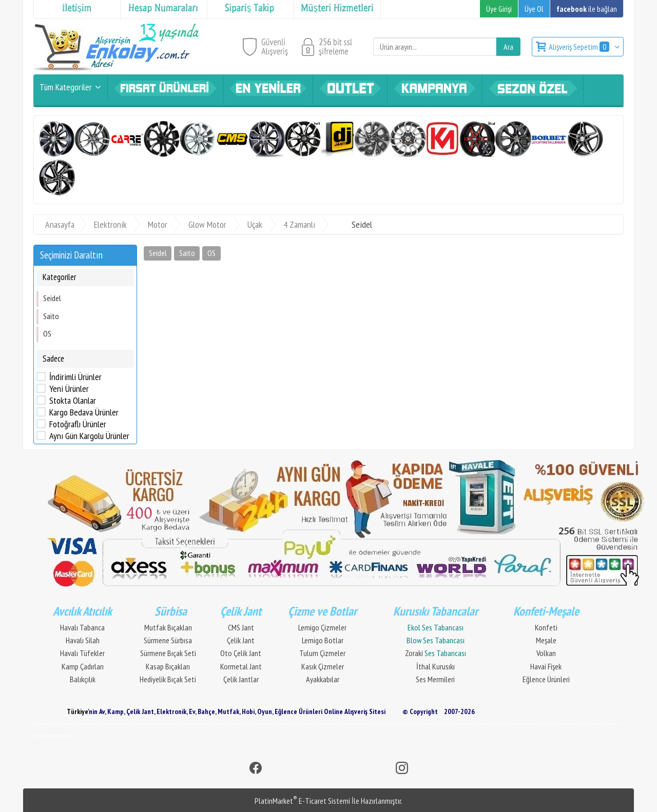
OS (47, 333)
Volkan (546, 653)
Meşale (546, 640)
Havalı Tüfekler (82, 653)
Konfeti (546, 627)
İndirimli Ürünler (75, 377)
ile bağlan (587, 9)
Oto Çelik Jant (241, 653)
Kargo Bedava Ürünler (84, 412)
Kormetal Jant (241, 666)
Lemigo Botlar (323, 640)
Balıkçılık (83, 679)
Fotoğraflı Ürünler (78, 424)
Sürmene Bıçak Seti (168, 653)
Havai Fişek (546, 666)
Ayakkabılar (323, 679)
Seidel (52, 298)
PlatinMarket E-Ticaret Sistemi (302, 801)
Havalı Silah (83, 640)
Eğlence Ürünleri (546, 679)
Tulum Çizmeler (322, 653)
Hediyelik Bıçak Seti (168, 679)
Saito (51, 316)
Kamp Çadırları (83, 666)
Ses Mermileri (435, 679)
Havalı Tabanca (82, 627)
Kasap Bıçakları (168, 666)
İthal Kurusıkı (436, 666)
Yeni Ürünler (69, 389)
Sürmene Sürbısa (168, 640)
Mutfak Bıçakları (168, 627)
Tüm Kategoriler (66, 87)
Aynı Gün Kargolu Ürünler (89, 436)
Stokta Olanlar (73, 401)
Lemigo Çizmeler (322, 627)
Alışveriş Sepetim (580, 47)
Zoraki (436, 653)
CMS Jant (241, 627)
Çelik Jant (241, 640)
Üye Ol (534, 9)
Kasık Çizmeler (323, 666)
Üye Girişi (499, 9)
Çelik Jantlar (241, 679)
